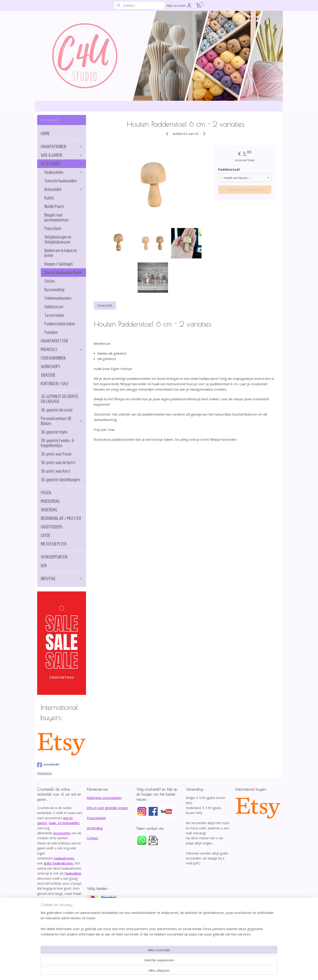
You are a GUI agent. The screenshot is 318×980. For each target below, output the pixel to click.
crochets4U (48, 765)
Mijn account (179, 5)
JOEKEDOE (48, 375)
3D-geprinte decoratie (57, 410)
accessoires (62, 833)
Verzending (95, 828)
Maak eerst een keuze (244, 190)
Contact (92, 838)
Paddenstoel (229, 169)
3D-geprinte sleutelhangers (60, 480)
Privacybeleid (96, 818)
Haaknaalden (63, 172)
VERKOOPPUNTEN (54, 557)
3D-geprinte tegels (54, 432)
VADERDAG (49, 510)
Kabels (49, 198)
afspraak (65, 898)
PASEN (46, 493)
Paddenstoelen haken (60, 324)
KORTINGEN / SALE (55, 384)
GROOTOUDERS (52, 527)
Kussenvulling (54, 290)
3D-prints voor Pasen (56, 454)
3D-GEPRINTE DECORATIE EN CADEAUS (60, 399)
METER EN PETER (54, 544)
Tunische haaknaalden (60, 181)
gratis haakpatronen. (59, 863)
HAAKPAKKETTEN (54, 341)
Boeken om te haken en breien (61, 253)
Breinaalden (63, 189)
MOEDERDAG (50, 501)
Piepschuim (53, 228)
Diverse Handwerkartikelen (63, 273)
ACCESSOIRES (62, 164)
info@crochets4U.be (53, 914)
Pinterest (44, 773)
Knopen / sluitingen (59, 264)
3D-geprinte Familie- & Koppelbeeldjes (57, 443)
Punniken (51, 332)
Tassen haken (54, 315)
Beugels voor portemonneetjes (57, 217)
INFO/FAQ (62, 579)
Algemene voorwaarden (104, 798)
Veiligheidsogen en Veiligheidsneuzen (58, 239)
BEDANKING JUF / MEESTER (61, 518)
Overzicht (105, 305)
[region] (129, 961)
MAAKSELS (62, 349)
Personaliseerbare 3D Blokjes (62, 421)
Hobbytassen (54, 307)
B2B (44, 566)
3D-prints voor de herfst (58, 463)
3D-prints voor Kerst (56, 471)
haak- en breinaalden (64, 823)
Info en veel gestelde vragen (107, 808)
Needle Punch (54, 206)
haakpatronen (64, 858)
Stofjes (50, 281)
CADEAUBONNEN (53, 358)
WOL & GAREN (62, 155)
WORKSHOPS (50, 367)
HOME (45, 134)
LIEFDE (46, 535)
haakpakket (73, 873)
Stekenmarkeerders (58, 298)
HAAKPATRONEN (62, 147)
